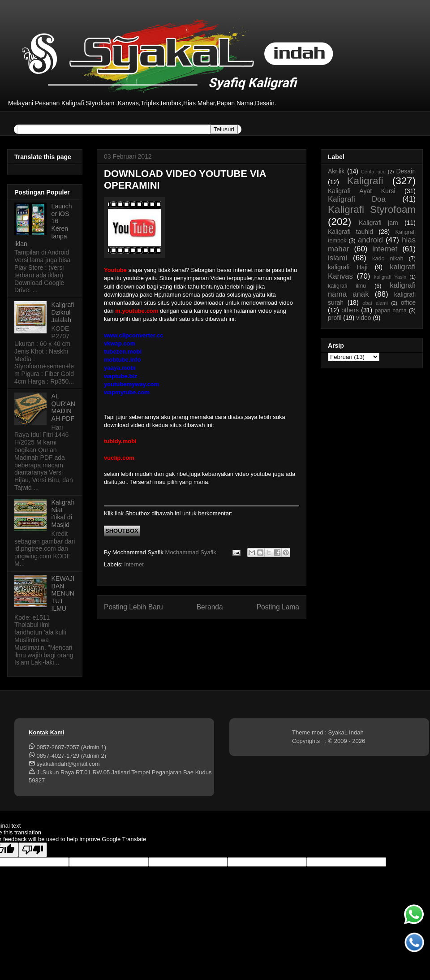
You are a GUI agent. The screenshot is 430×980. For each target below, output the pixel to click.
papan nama (390, 311)
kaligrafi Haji (348, 267)
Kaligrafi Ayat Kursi (362, 191)
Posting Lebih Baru (133, 607)
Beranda (210, 607)
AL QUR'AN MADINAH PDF (63, 407)
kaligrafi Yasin (390, 277)
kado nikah (388, 259)
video (363, 318)
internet (134, 564)
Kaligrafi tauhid (350, 232)
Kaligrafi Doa (357, 199)
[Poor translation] (33, 850)
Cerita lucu (373, 172)
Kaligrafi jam (378, 223)
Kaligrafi (365, 181)
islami (338, 258)
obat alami (375, 303)
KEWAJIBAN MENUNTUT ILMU (63, 594)
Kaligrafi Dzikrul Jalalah (63, 312)
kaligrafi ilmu (347, 286)
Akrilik (336, 171)
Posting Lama (278, 607)
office (408, 302)
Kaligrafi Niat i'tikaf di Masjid (63, 514)
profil (335, 318)
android (370, 240)
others (350, 310)
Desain (406, 171)
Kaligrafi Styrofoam (372, 209)
